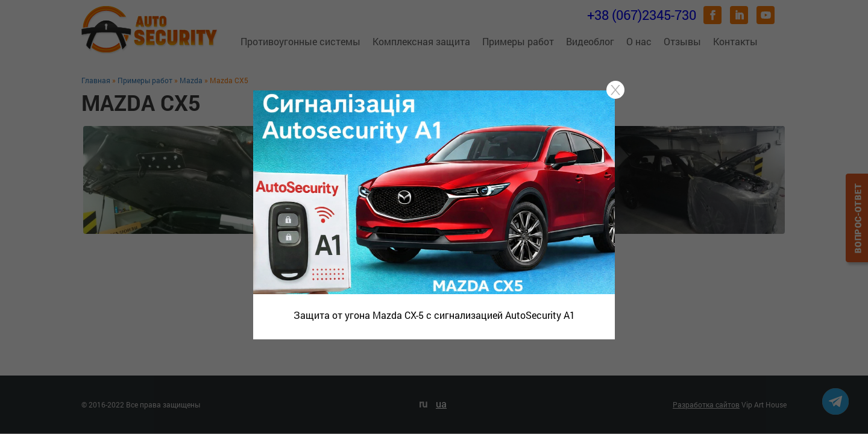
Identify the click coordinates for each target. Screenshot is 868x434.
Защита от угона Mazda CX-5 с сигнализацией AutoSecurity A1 (434, 315)
